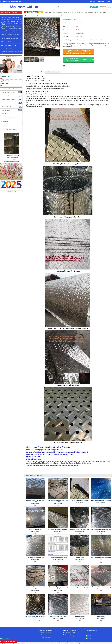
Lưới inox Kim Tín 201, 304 (8, 92)
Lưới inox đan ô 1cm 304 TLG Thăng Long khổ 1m (65, 12)
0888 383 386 (7, 2)
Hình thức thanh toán (70, 635)
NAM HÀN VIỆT (6, 96)
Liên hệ (109, 2)
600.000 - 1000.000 (7, 125)
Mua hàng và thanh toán (47, 635)
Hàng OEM (4, 103)
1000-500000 (5, 121)
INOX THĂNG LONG (7, 107)
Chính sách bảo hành (46, 633)
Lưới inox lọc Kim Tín (7, 110)
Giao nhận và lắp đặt (70, 632)
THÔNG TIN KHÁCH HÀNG (69, 631)
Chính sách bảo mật (46, 637)
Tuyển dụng (101, 2)
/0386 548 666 (15, 2)
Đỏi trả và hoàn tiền (70, 637)
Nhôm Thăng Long (6, 114)
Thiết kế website (24, 643)
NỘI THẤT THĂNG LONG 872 (9, 100)
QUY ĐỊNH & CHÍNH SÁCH (46, 631)
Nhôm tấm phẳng (101, 12)
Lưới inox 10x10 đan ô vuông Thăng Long (87, 12)
